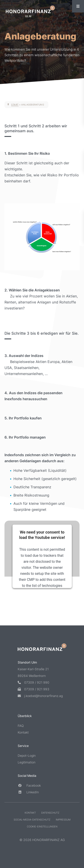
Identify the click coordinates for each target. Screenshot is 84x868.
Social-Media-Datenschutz (32, 820)
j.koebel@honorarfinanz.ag (40, 696)
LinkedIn (28, 792)
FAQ (21, 726)
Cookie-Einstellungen (42, 827)
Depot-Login (27, 756)
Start (15, 105)
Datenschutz (50, 813)
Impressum (63, 820)
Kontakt (23, 733)
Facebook (29, 786)
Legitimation (27, 762)
